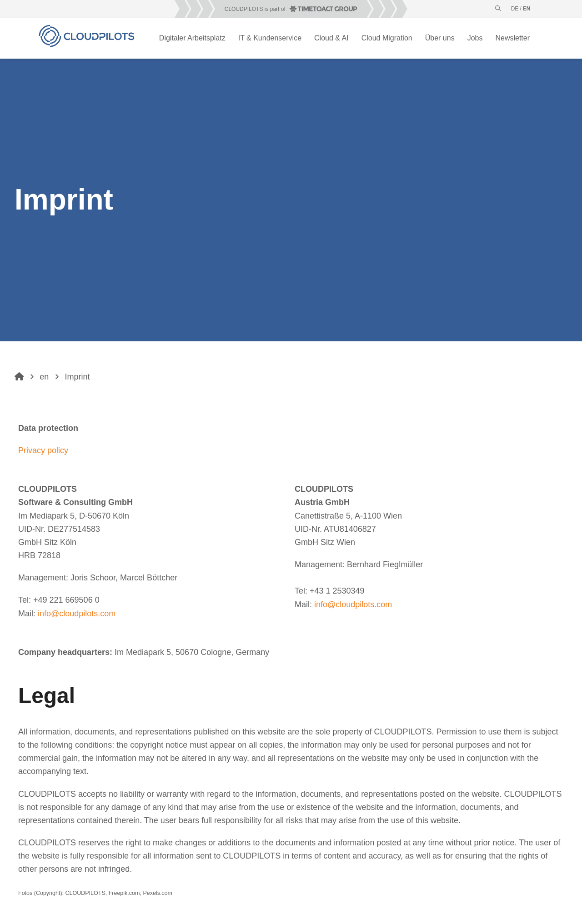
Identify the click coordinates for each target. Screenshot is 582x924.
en (44, 377)
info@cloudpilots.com (77, 614)
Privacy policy (43, 450)
